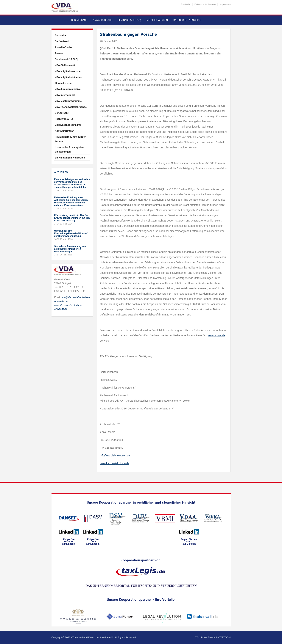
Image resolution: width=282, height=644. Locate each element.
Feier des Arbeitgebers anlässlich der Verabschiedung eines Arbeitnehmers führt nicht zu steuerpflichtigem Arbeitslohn (72, 183)
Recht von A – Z (64, 119)
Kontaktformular (64, 131)
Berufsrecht (62, 113)
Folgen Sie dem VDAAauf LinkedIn (189, 542)
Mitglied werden (157, 20)
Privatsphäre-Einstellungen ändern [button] (71, 139)
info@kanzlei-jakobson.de (115, 455)
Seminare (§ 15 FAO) (129, 20)
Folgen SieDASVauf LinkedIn (93, 542)
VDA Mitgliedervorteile (68, 71)
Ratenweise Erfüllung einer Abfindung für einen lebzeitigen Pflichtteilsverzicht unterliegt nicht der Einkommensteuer (71, 201)
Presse (59, 53)
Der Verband (79, 20)
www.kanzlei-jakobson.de (115, 463)
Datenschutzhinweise (205, 4)
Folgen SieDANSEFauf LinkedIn (69, 542)
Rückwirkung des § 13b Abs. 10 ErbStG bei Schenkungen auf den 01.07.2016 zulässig (72, 218)
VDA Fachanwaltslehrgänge (71, 107)
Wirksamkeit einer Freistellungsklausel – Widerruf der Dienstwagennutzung (71, 233)
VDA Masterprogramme (68, 101)
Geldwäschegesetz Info (68, 125)
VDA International (65, 95)
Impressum (225, 4)
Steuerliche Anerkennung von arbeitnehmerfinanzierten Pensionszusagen (70, 249)
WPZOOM (225, 637)
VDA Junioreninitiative (68, 89)
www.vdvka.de (217, 335)
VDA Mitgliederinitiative (68, 77)
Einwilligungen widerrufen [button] (70, 158)
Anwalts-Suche (103, 20)
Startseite (186, 4)
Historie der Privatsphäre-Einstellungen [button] (70, 149)
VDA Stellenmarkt (65, 65)
